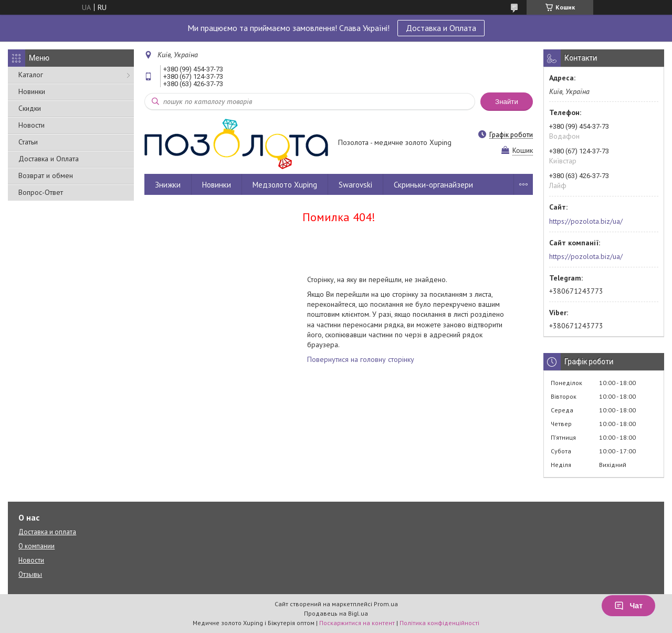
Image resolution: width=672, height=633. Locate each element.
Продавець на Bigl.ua (336, 613)
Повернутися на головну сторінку (361, 359)
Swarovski (355, 185)
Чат (628, 606)
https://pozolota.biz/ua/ (586, 221)
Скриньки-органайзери (433, 185)
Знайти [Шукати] (507, 102)
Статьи (28, 142)
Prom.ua (386, 604)
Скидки (30, 108)
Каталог (31, 75)
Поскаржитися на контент (357, 623)
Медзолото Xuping (285, 185)
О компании (36, 546)
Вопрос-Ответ (41, 192)
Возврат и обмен (46, 175)
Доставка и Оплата (441, 28)
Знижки (168, 185)
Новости (31, 125)
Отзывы (30, 574)
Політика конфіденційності (439, 623)
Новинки (32, 91)
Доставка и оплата (47, 532)
